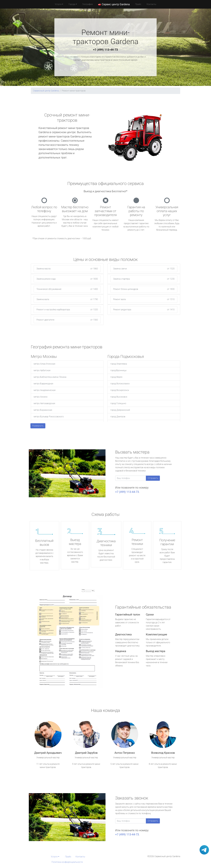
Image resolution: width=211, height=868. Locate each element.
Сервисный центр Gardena (46, 91)
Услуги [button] (58, 4)
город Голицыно (118, 403)
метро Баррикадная (43, 384)
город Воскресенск (120, 390)
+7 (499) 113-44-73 (105, 50)
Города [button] (72, 4)
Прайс (138, 4)
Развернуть (38, 426)
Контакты (151, 4)
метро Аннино (41, 397)
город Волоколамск (120, 384)
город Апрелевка (119, 364)
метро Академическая (45, 390)
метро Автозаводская (44, 403)
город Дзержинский (120, 410)
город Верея (116, 377)
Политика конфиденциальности (67, 862)
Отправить (153, 478)
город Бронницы (118, 370)
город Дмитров (118, 417)
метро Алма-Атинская (44, 364)
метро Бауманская (43, 410)
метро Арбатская (42, 370)
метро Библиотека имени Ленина (50, 377)
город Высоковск (119, 397)
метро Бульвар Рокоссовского (49, 417)
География (88, 4)
